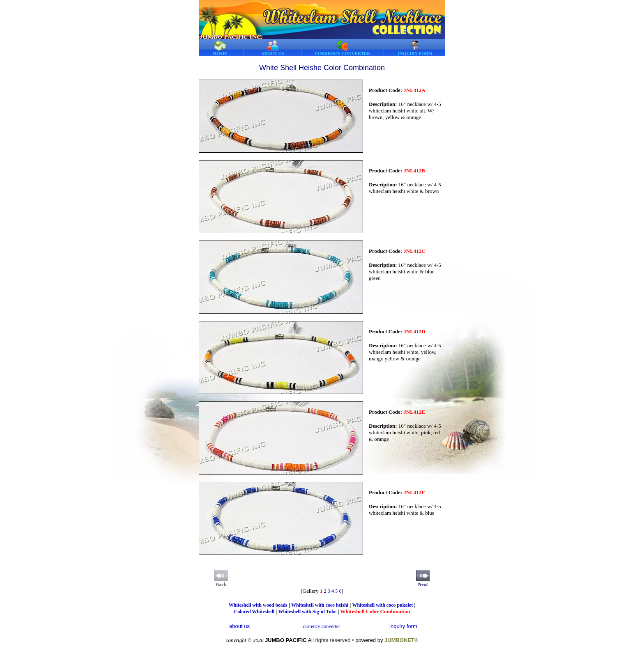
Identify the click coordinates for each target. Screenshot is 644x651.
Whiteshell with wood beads (258, 605)
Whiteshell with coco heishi (320, 605)
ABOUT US (273, 48)
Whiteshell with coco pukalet (383, 605)
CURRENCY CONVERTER (342, 48)
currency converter (322, 626)
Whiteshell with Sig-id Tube (307, 612)
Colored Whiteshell (254, 612)
